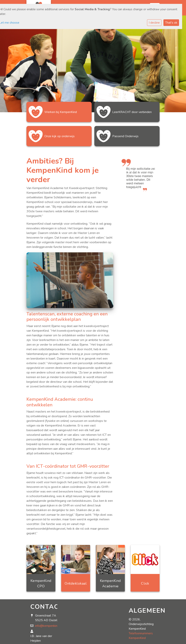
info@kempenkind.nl (49, 626)
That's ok (171, 23)
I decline (154, 23)
